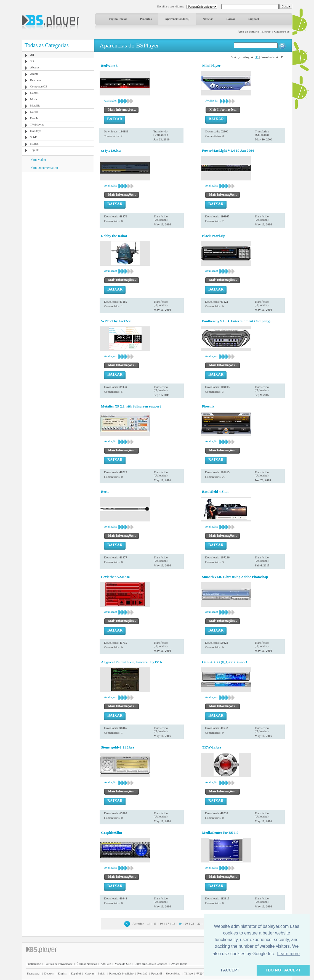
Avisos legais (179, 964)
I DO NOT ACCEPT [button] (283, 970)
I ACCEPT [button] (230, 970)
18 (174, 923)
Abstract (35, 67)
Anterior (138, 923)
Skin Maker (38, 160)
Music (34, 99)
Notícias (208, 19)
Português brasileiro (121, 973)
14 (149, 923)
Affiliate (106, 964)
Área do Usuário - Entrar (254, 31)
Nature (34, 112)
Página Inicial (118, 19)
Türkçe (188, 973)
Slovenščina (173, 973)
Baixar (231, 19)
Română (143, 973)
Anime (34, 74)
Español (76, 973)
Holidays (36, 131)
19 (180, 923)
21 (192, 923)
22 (199, 923)
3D (32, 61)
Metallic (35, 105)
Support (254, 19)
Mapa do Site (123, 964)
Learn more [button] (288, 954)
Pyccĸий (157, 973)
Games (34, 93)
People (34, 118)
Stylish (34, 143)
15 (155, 923)
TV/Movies (37, 124)
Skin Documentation (44, 168)
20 (186, 923)
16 (161, 923)
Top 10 (34, 150)
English (63, 973)
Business (35, 80)
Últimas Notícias (87, 964)
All (32, 55)
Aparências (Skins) (177, 19)
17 (168, 923)
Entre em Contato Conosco (151, 964)
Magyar (89, 973)
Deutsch (49, 973)
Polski (102, 973)
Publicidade (34, 964)
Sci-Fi (34, 137)
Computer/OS (38, 86)
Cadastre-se (282, 31)
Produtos (146, 19)
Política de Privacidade (59, 964)
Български (34, 973)
